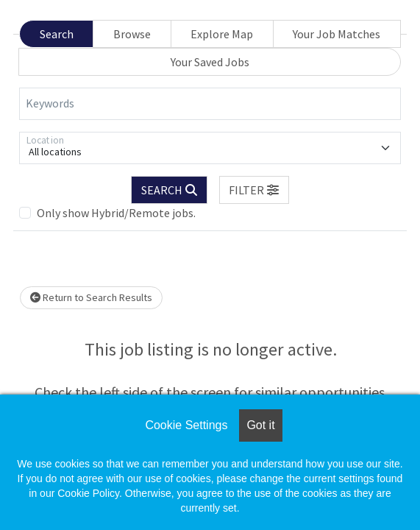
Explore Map (222, 34)
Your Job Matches (337, 34)
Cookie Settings (186, 425)
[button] (255, 190)
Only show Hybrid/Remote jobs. (116, 213)
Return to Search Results (91, 297)
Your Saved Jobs (210, 62)
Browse (132, 34)
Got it (260, 425)
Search (57, 34)
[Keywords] (210, 104)
